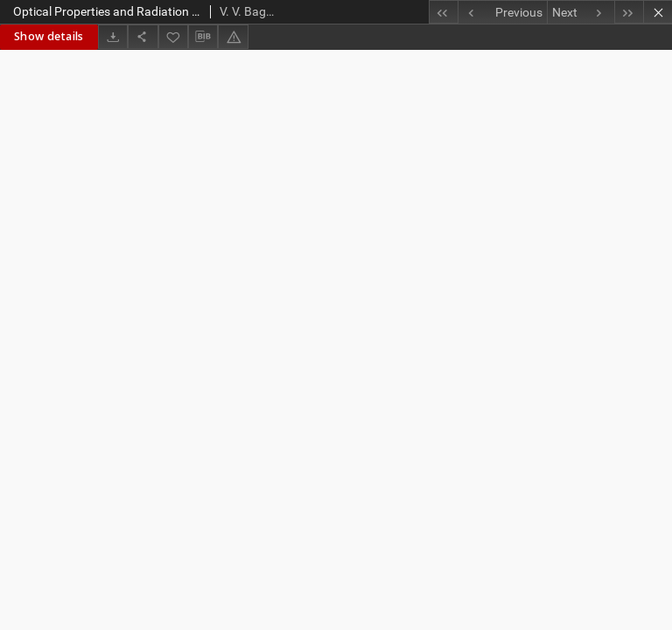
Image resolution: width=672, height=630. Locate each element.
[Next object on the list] (581, 12)
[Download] (113, 36)
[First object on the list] (443, 12)
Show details (49, 36)
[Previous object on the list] (502, 12)
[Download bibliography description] (203, 37)
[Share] (143, 36)
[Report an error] (233, 36)
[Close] (658, 12)
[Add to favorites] (173, 36)
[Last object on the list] (629, 12)
